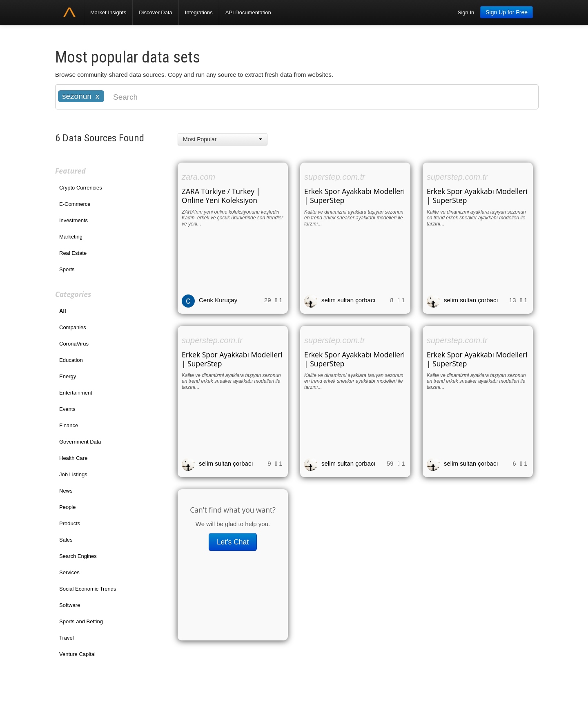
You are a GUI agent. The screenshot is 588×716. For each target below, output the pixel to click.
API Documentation (248, 12)
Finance (69, 425)
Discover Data (156, 12)
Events (67, 409)
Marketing (71, 237)
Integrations (199, 12)
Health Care (73, 458)
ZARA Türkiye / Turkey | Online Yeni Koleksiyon (221, 196)
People (67, 507)
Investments (73, 220)
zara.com (198, 177)
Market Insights (108, 12)
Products (70, 523)
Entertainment (76, 393)
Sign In (466, 12)
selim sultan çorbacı (349, 300)
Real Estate (73, 253)
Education (71, 360)
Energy (68, 376)
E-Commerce (75, 204)
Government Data (80, 442)
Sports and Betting (81, 621)
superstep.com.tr (335, 177)
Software (70, 605)
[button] (223, 139)
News (66, 491)
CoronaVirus (74, 344)
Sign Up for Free (507, 12)
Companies (73, 327)
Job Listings (73, 474)
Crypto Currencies (81, 188)
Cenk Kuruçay (218, 300)
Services (69, 572)
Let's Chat (233, 542)
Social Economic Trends (88, 589)
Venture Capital (77, 654)
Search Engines (78, 556)
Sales (66, 540)
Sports (67, 269)
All (63, 311)
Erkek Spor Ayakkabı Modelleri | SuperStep (355, 196)
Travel (67, 638)
